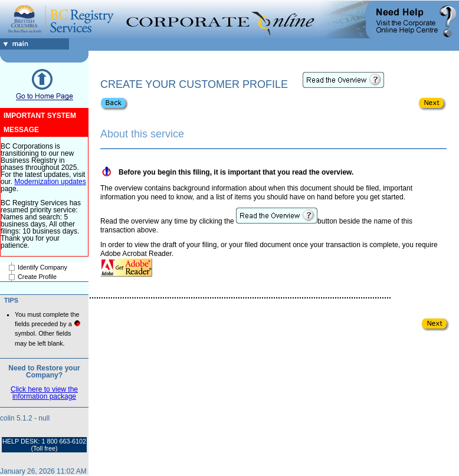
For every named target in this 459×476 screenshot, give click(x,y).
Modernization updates (50, 182)
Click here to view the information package (44, 393)
